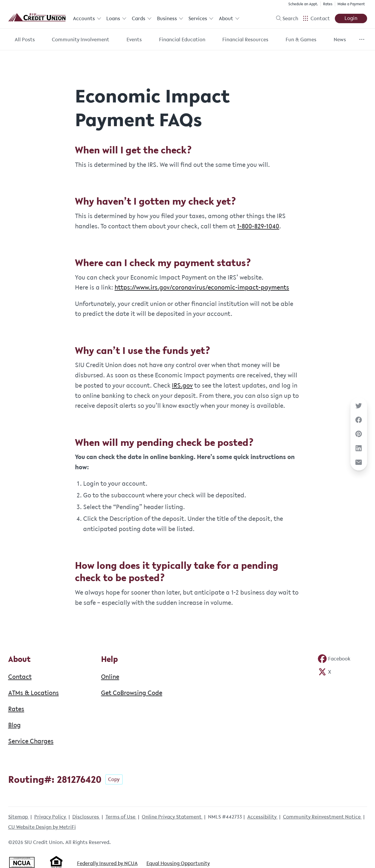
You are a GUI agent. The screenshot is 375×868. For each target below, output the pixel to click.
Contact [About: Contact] (20, 677)
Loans (116, 18)
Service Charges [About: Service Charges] (31, 741)
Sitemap (19, 817)
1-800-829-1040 (258, 226)
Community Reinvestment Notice (322, 817)
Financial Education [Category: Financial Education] (182, 40)
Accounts (87, 18)
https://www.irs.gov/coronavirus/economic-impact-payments (202, 287)
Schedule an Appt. (303, 4)
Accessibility (262, 817)
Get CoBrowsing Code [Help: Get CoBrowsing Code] (132, 693)
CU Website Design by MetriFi (42, 827)
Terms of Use (121, 817)
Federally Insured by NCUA (107, 863)
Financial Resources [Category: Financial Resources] (245, 40)
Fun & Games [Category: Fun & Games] (301, 40)
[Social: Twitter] (324, 672)
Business (170, 18)
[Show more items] (362, 39)
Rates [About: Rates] (16, 709)
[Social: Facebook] (334, 659)
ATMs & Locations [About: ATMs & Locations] (34, 693)
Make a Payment (351, 4)
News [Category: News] (340, 40)
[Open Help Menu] (316, 18)
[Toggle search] (285, 18)
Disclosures (86, 817)
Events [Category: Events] (134, 40)
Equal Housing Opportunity (178, 863)
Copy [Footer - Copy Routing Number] (114, 779)
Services (201, 18)
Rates (328, 4)
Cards (142, 18)
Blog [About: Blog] (15, 725)
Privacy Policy (51, 817)
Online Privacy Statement (172, 817)
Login (351, 18)
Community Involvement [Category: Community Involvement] (81, 40)
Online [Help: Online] (110, 677)
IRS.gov (182, 385)
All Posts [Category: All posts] (25, 40)
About (229, 18)
